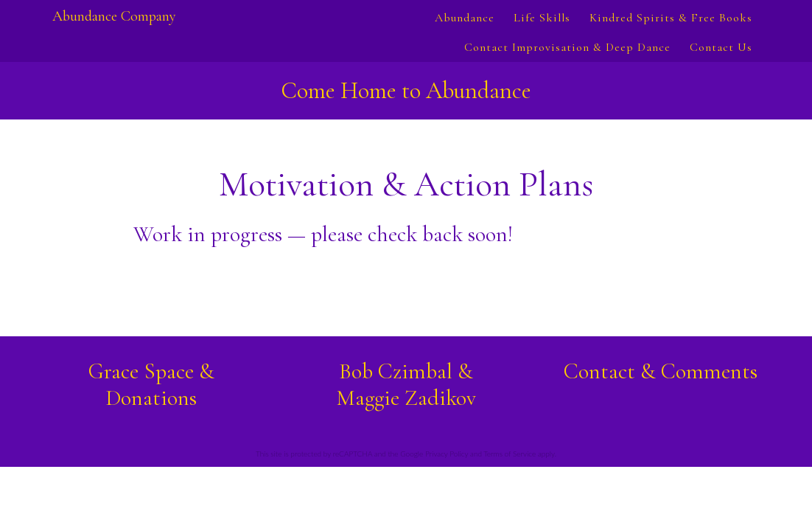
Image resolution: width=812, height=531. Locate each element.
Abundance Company (114, 16)
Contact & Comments (661, 371)
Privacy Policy (447, 454)
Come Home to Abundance (406, 90)
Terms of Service (510, 454)
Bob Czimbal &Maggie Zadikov (406, 385)
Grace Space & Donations (151, 385)
